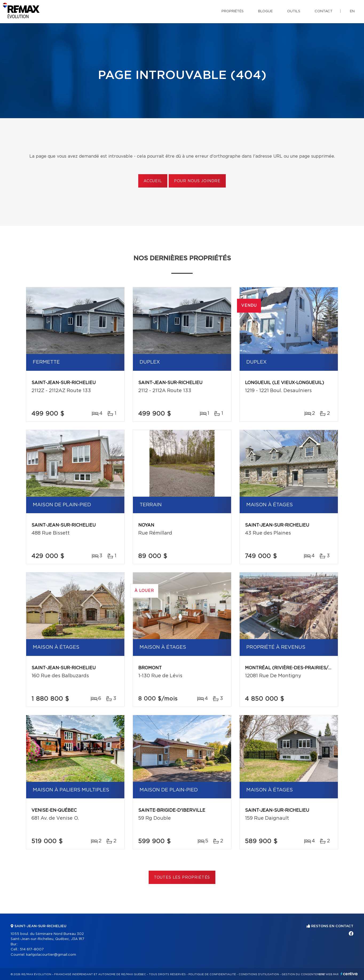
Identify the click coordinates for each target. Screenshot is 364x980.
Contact (324, 11)
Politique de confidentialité (212, 974)
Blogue (265, 11)
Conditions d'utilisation (259, 974)
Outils (294, 11)
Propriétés (233, 11)
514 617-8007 (32, 949)
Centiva (349, 974)
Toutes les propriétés (182, 878)
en (352, 11)
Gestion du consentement (303, 974)
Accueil (153, 181)
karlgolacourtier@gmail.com (51, 955)
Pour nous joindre (197, 181)
